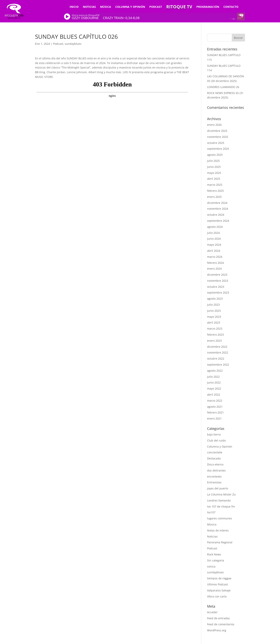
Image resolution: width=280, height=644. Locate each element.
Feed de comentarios (221, 624)
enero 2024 (214, 269)
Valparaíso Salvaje (219, 590)
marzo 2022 (215, 401)
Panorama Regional (220, 542)
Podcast (156, 7)
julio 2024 (213, 233)
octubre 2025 (216, 143)
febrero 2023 (215, 335)
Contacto (231, 7)
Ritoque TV (179, 7)
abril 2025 (214, 179)
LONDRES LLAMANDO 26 (223, 87)
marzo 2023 (215, 329)
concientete (215, 452)
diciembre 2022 (217, 347)
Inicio (74, 7)
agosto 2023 (215, 299)
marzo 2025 (215, 185)
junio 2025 (214, 167)
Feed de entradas (218, 618)
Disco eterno (215, 464)
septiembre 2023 (218, 293)
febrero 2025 (215, 191)
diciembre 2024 (217, 203)
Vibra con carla (217, 596)
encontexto (214, 476)
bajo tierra (214, 434)
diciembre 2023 (217, 275)
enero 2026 (214, 125)
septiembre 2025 (218, 149)
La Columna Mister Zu (221, 494)
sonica (211, 566)
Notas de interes (218, 530)
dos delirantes (216, 470)
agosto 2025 (215, 155)
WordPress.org (217, 630)
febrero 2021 (215, 412)
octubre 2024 (216, 215)
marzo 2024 (215, 257)
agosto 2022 (215, 371)
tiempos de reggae (219, 578)
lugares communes (220, 518)
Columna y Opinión (130, 7)
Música (106, 7)
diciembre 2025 (217, 131)
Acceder (212, 612)
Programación (208, 7)
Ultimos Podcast (217, 584)
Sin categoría (216, 560)
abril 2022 (214, 395)
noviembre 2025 (218, 137)
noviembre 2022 (218, 352)
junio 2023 (214, 311)
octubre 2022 (216, 359)
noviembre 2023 (218, 281)
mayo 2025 (214, 173)
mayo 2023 (214, 317)
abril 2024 (214, 251)
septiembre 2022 (218, 365)
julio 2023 (213, 305)
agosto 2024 (215, 227)
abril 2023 (214, 322)
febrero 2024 (215, 263)
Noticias (89, 7)
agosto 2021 (215, 407)
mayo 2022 (214, 388)
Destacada (214, 458)
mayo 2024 (214, 245)
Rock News (214, 554)
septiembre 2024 (218, 221)
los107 (211, 512)
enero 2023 (214, 341)
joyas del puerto (218, 488)
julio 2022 (213, 377)
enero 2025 (214, 197)
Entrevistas (214, 482)
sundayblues (73, 44)
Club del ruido (216, 440)
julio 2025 (213, 161)
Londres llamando (219, 500)
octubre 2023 (216, 287)
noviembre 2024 (218, 209)
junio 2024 (214, 239)
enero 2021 (214, 418)
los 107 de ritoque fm (221, 506)
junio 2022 (214, 382)
